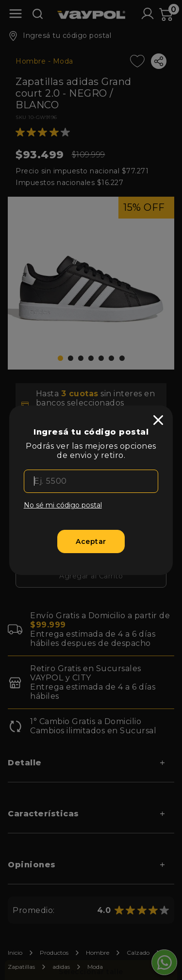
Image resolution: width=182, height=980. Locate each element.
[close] (158, 420)
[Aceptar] (91, 541)
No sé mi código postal (63, 505)
